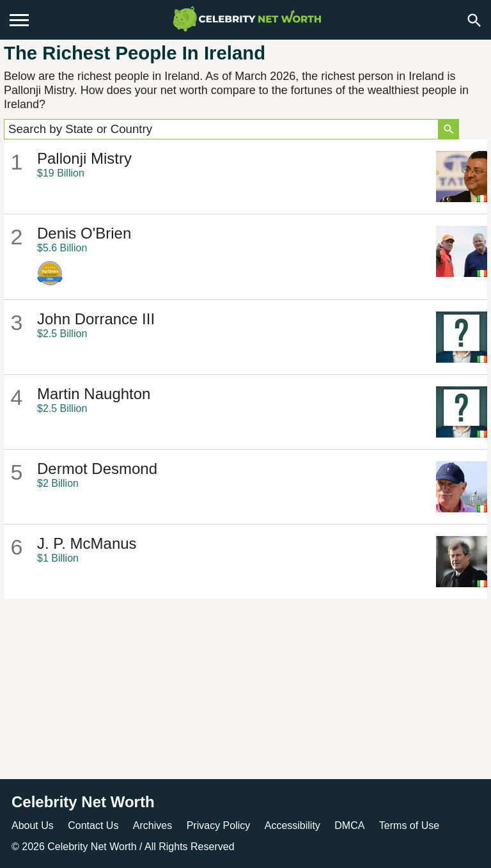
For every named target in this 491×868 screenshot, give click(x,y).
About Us (33, 825)
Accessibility (292, 825)
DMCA (349, 825)
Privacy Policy (219, 825)
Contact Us (93, 825)
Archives (152, 825)
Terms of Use (409, 825)
